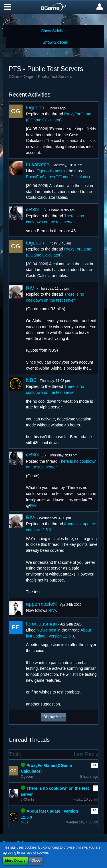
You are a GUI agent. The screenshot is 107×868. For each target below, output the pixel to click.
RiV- (31, 288)
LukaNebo (38, 165)
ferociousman (41, 624)
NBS (31, 380)
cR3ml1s (36, 210)
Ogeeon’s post (49, 171)
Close (36, 861)
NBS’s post (46, 630)
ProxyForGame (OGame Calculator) (58, 177)
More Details (15, 861)
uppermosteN (41, 604)
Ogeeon (35, 108)
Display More (53, 717)
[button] (8, 7)
